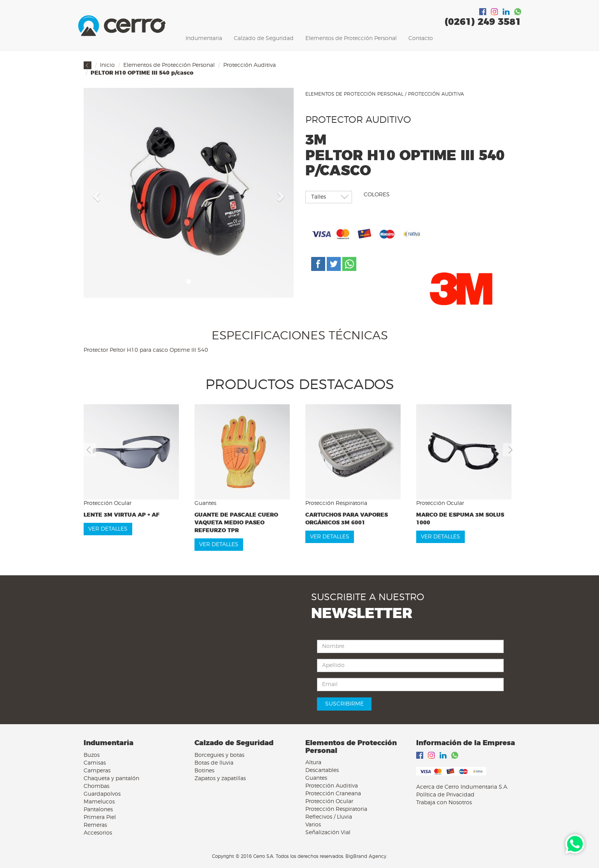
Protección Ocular (329, 802)
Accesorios (98, 833)
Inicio (107, 65)
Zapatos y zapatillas (220, 779)
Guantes (316, 778)
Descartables (322, 770)
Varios (313, 825)
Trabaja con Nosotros (444, 803)
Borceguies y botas (219, 755)
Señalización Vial (328, 833)
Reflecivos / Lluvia (329, 817)
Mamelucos (99, 802)
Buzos (92, 755)
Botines (204, 771)
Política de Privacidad (445, 795)
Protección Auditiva (250, 65)
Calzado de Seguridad (264, 38)
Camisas (95, 763)
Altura (313, 763)
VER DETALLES (108, 529)
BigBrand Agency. (366, 856)
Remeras (95, 825)
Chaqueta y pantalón (111, 779)
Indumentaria (204, 38)
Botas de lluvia (214, 763)
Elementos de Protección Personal (351, 38)
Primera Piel (100, 817)
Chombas (96, 786)
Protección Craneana (333, 794)
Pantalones (98, 810)
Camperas (97, 771)
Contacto (421, 38)
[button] (95, 194)
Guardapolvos (102, 794)
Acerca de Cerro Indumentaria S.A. (462, 787)
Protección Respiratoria (336, 809)
